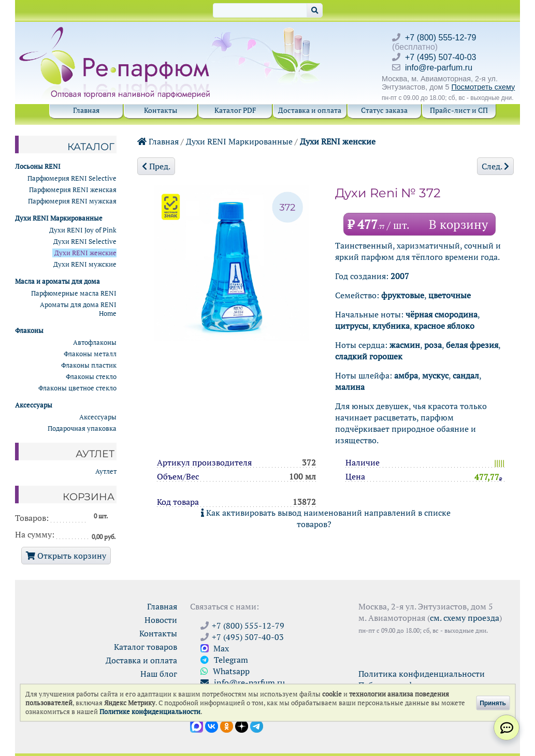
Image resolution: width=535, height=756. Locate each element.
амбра (406, 375)
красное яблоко (444, 326)
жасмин (405, 345)
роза (433, 345)
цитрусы (352, 326)
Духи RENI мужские (85, 264)
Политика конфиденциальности (422, 674)
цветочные (450, 295)
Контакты (161, 110)
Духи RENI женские (338, 141)
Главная (86, 110)
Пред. (156, 166)
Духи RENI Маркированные (239, 141)
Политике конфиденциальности (150, 712)
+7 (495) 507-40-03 (440, 57)
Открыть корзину (66, 556)
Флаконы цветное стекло (77, 388)
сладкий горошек (369, 356)
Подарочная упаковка (82, 428)
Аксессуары (98, 417)
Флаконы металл (90, 354)
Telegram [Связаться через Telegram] (224, 660)
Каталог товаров (146, 647)
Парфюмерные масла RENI (74, 293)
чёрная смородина (442, 314)
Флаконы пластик (89, 365)
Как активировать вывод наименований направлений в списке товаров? (326, 518)
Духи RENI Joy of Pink (83, 230)
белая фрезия (472, 345)
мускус (435, 375)
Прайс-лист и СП (459, 110)
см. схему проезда (465, 618)
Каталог (91, 147)
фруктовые (403, 295)
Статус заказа (384, 110)
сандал (466, 375)
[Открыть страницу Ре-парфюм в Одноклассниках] (227, 725)
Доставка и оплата (310, 110)
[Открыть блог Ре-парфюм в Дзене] (242, 725)
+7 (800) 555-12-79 (440, 38)
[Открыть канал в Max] (197, 725)
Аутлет (106, 471)
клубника (391, 326)
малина (350, 387)
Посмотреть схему (483, 87)
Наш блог (159, 674)
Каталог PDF (235, 110)
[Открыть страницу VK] (212, 725)
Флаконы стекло (91, 377)
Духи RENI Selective (85, 242)
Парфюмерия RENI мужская (72, 201)
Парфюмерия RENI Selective (72, 178)
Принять (493, 703)
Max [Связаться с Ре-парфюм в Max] (215, 648)
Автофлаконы (95, 343)
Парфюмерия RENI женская (73, 190)
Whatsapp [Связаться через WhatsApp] (225, 671)
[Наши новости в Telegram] (257, 725)
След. (495, 166)
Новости (161, 620)
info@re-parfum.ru (439, 68)
